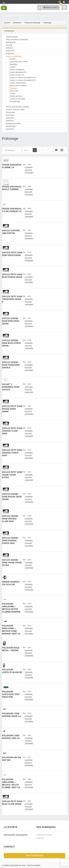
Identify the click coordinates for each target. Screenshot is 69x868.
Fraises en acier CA (17, 75)
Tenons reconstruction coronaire (18, 107)
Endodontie (10, 53)
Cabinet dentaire (12, 37)
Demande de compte (44, 835)
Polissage (13, 88)
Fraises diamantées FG (18, 72)
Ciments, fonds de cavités (15, 110)
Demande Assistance (16, 835)
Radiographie (11, 42)
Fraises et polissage (14, 56)
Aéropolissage (15, 101)
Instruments (10, 51)
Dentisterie (40, 838)
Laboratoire (10, 118)
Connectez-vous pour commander (29, 170)
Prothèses (10, 48)
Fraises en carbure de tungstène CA (23, 77)
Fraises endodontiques (18, 83)
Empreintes (10, 115)
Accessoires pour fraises (18, 62)
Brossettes (13, 64)
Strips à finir (14, 91)
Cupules (13, 67)
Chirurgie (9, 45)
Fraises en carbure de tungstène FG (23, 80)
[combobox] (13, 150)
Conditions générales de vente (14, 865)
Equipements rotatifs (13, 123)
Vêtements (10, 121)
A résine (12, 93)
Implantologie (11, 126)
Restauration (10, 112)
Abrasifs (12, 59)
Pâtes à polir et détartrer (18, 85)
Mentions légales (34, 865)
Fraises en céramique (17, 99)
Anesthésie (10, 129)
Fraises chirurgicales (17, 70)
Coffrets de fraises (16, 96)
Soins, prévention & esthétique (17, 40)
